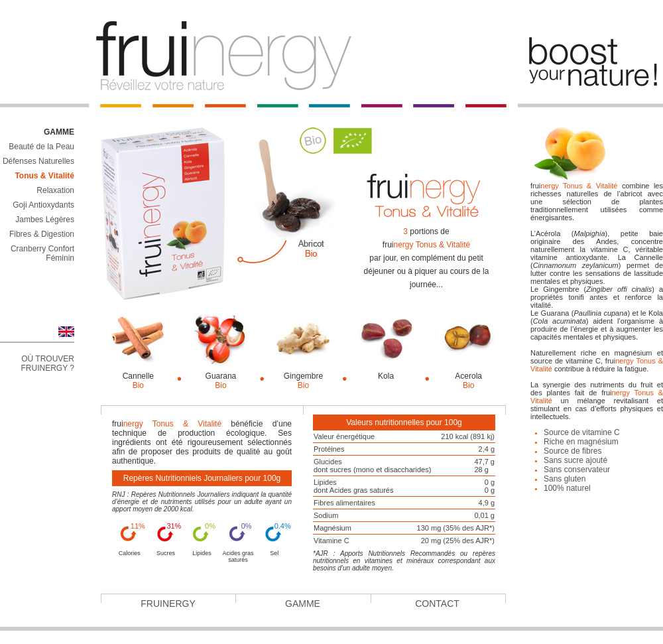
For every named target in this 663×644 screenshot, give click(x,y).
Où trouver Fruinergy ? (48, 363)
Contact (437, 604)
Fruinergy (168, 604)
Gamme (303, 604)
